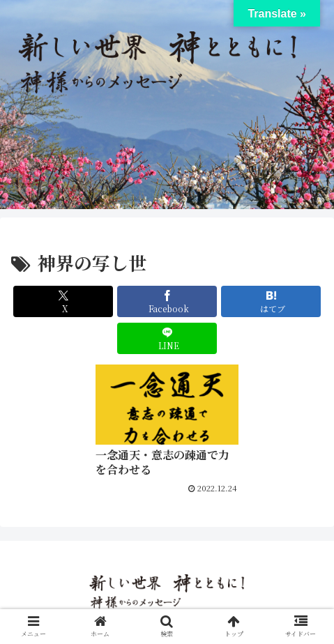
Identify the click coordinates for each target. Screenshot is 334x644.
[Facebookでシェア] (167, 301)
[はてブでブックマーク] (271, 301)
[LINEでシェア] (167, 338)
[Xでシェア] (63, 301)
